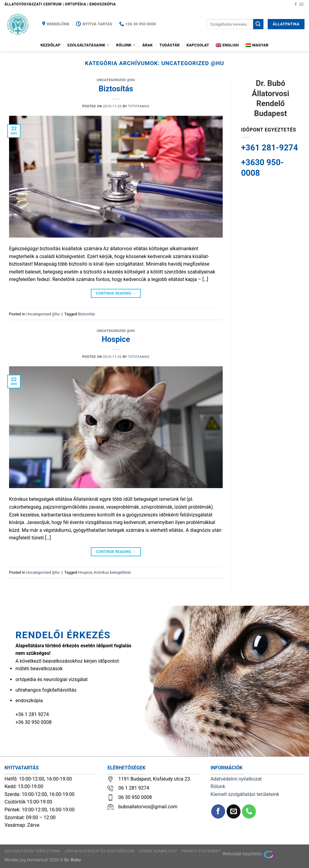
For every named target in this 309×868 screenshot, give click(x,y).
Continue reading (116, 294)
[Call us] (249, 811)
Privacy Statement (201, 851)
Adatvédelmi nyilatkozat (236, 779)
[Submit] (258, 24)
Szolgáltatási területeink (32, 851)
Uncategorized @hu (116, 80)
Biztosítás (116, 89)
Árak (147, 45)
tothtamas (139, 106)
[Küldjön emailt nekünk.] (301, 5)
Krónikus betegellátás (112, 572)
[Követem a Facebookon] (296, 5)
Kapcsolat (198, 45)
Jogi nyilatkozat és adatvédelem (99, 851)
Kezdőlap (50, 45)
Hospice (116, 339)
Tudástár (169, 45)
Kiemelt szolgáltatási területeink (245, 794)
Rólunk (126, 45)
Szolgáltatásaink (88, 45)
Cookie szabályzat (158, 851)
